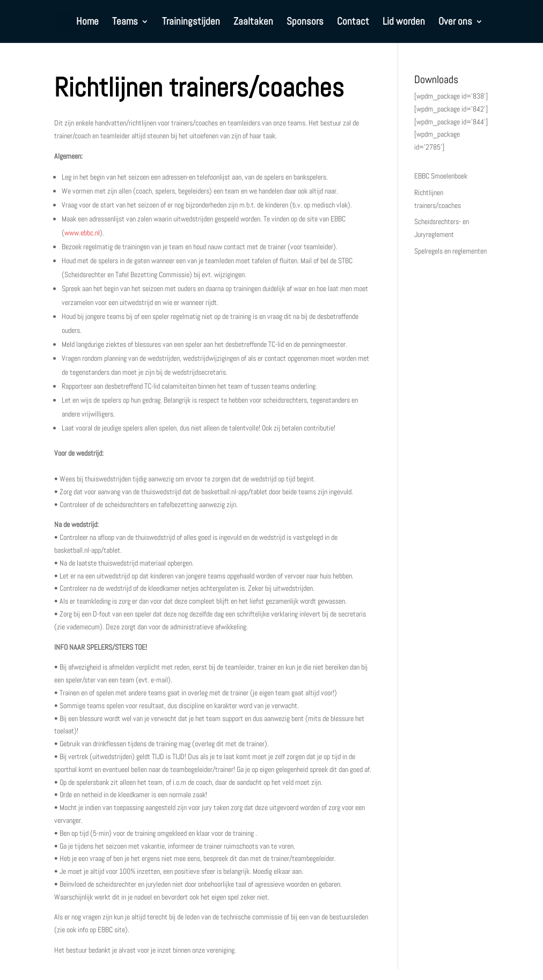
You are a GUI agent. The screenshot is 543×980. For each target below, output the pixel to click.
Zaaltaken (253, 23)
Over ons (455, 23)
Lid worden (404, 23)
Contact (353, 23)
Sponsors (305, 23)
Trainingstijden (191, 23)
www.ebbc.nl (82, 233)
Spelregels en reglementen (450, 251)
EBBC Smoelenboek (441, 176)
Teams (125, 23)
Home (87, 23)
